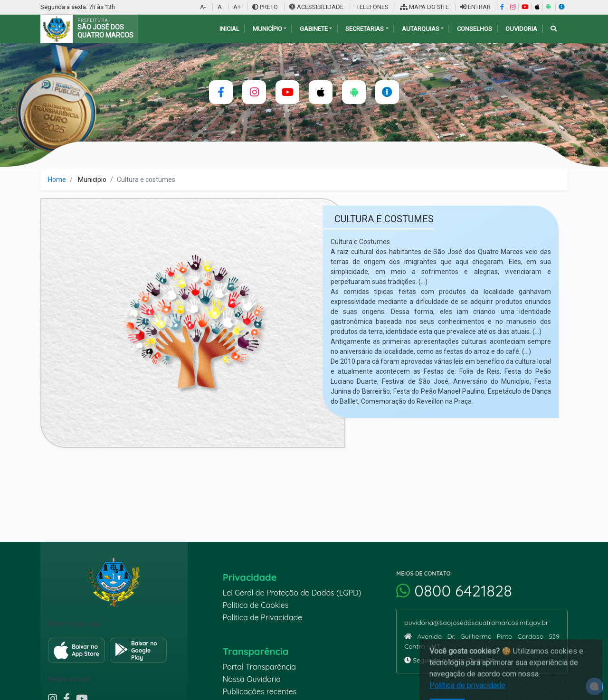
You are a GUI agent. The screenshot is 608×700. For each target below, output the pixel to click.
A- (203, 7)
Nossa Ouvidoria (252, 679)
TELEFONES (372, 7)
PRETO (265, 7)
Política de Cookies (256, 605)
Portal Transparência (259, 667)
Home (57, 180)
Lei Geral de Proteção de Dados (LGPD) (292, 593)
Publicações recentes (260, 691)
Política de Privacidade (263, 617)
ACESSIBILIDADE (317, 7)
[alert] (594, 686)
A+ (237, 7)
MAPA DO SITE (424, 7)
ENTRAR (475, 7)
